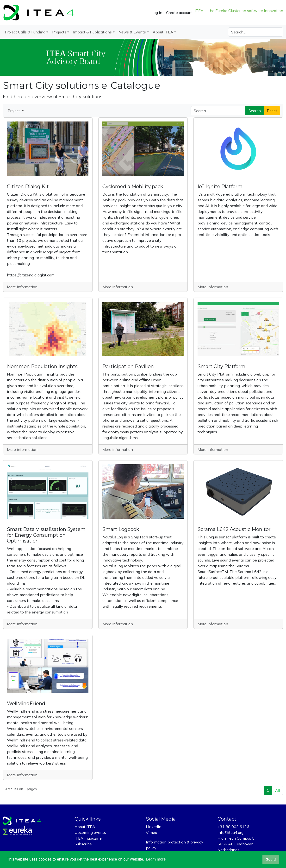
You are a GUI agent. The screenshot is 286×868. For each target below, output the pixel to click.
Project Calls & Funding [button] (25, 32)
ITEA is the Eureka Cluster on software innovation (239, 11)
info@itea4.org (230, 832)
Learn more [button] (156, 859)
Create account (179, 13)
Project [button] (14, 111)
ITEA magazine (88, 838)
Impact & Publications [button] (92, 32)
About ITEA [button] (163, 32)
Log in (157, 13)
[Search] (256, 32)
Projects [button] (59, 32)
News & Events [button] (132, 32)
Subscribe (83, 844)
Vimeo (152, 832)
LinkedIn (154, 827)
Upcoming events (90, 832)
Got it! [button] (271, 859)
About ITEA (85, 827)
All (278, 790)
